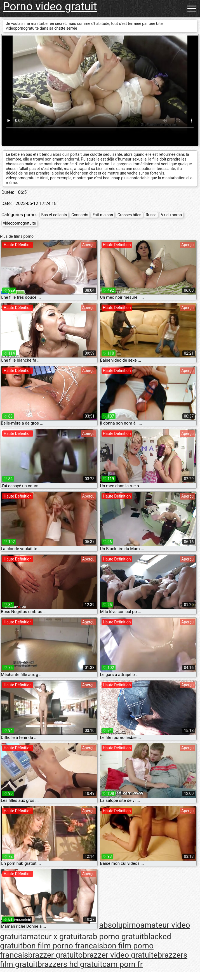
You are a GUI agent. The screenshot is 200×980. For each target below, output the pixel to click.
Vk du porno (171, 215)
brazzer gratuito (56, 955)
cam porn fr (123, 964)
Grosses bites (129, 215)
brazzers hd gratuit (70, 964)
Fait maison (103, 215)
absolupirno (120, 925)
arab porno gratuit (113, 937)
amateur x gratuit (52, 937)
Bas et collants (54, 215)
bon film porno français (63, 946)
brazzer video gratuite (120, 955)
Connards (80, 215)
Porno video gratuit (50, 7)
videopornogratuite (19, 223)
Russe (151, 215)
